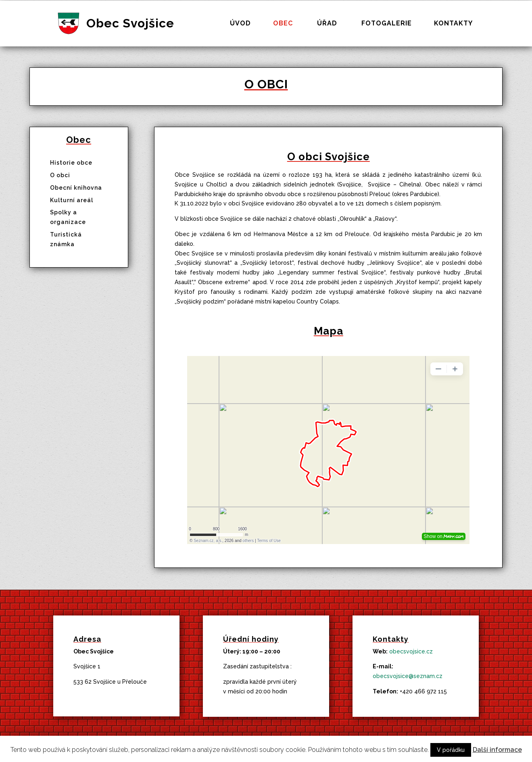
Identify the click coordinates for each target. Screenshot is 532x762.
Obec (283, 24)
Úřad (327, 24)
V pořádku (451, 750)
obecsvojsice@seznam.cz (408, 676)
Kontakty (453, 24)
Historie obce (71, 163)
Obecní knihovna (76, 188)
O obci (60, 175)
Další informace (497, 750)
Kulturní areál (72, 200)
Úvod (240, 24)
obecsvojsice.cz (411, 651)
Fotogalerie (387, 24)
